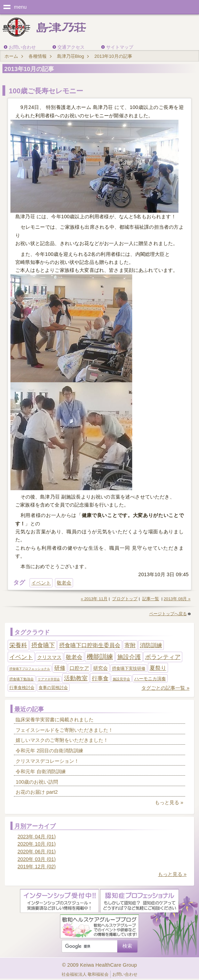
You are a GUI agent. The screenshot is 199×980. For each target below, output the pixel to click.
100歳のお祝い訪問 (37, 782)
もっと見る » (169, 802)
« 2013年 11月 (94, 599)
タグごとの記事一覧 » (165, 688)
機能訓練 (100, 657)
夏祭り (158, 668)
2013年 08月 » (177, 599)
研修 (60, 668)
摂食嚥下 (43, 645)
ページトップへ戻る (170, 614)
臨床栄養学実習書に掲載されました (55, 720)
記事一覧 (151, 599)
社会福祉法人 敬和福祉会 (85, 974)
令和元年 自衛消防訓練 (41, 771)
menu (20, 7)
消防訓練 (151, 645)
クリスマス (49, 657)
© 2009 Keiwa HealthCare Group (99, 965)
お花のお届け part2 (37, 792)
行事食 (100, 678)
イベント (41, 583)
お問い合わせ (22, 47)
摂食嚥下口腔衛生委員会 (90, 645)
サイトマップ (120, 47)
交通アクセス (71, 47)
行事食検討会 (22, 688)
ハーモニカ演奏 (150, 679)
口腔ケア (79, 668)
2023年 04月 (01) (37, 837)
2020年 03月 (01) (37, 859)
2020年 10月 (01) (37, 844)
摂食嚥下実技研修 (129, 668)
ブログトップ (125, 599)
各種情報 (38, 56)
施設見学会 (121, 679)
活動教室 (76, 678)
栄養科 (18, 645)
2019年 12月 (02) (37, 867)
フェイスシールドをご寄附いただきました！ (64, 730)
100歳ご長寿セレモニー (46, 91)
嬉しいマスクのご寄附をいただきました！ (62, 740)
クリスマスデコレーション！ (47, 761)
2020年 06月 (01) (37, 852)
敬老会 (64, 583)
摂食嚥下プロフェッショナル (30, 669)
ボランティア (163, 657)
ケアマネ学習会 (49, 679)
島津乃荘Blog (71, 56)
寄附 (130, 645)
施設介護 (129, 657)
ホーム (11, 56)
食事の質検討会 (53, 688)
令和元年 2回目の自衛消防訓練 (49, 751)
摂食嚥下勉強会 (22, 679)
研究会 (101, 668)
